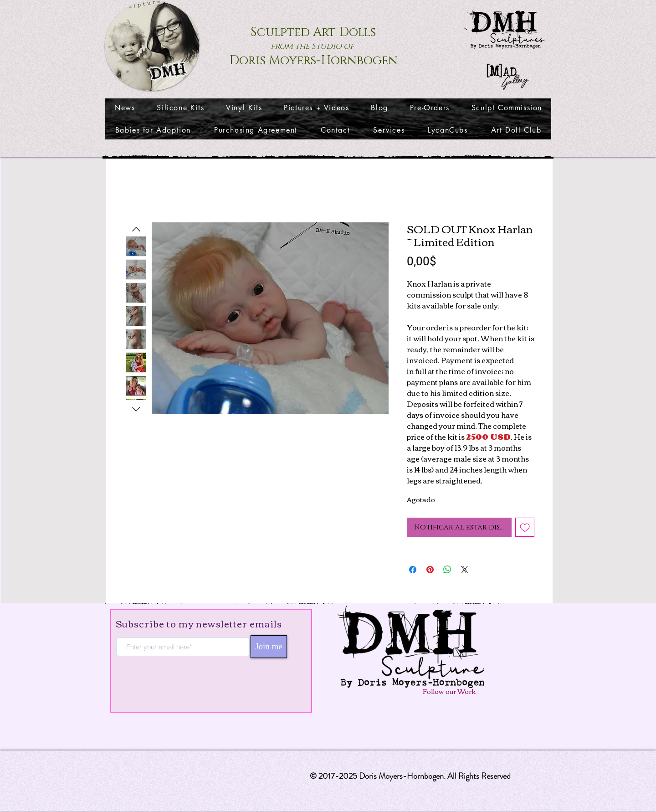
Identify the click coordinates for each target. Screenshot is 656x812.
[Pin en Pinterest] (430, 570)
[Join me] (269, 647)
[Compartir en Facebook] (413, 570)
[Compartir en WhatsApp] (447, 570)
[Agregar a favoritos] (525, 527)
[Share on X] (465, 570)
